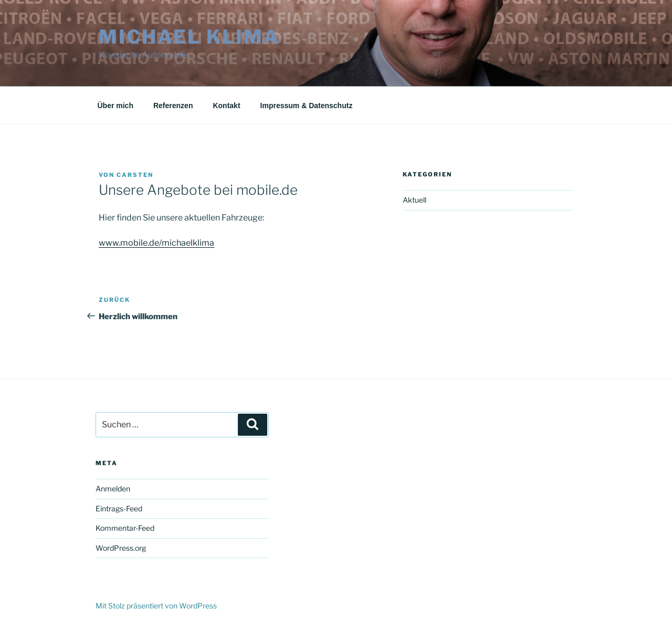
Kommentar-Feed (125, 528)
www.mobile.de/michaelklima (156, 243)
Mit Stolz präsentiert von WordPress (156, 606)
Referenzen (173, 106)
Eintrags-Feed (119, 508)
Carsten (135, 175)
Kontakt (226, 106)
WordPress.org (121, 548)
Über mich (115, 106)
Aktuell (414, 200)
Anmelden (113, 489)
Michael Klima (189, 37)
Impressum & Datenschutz (307, 106)
